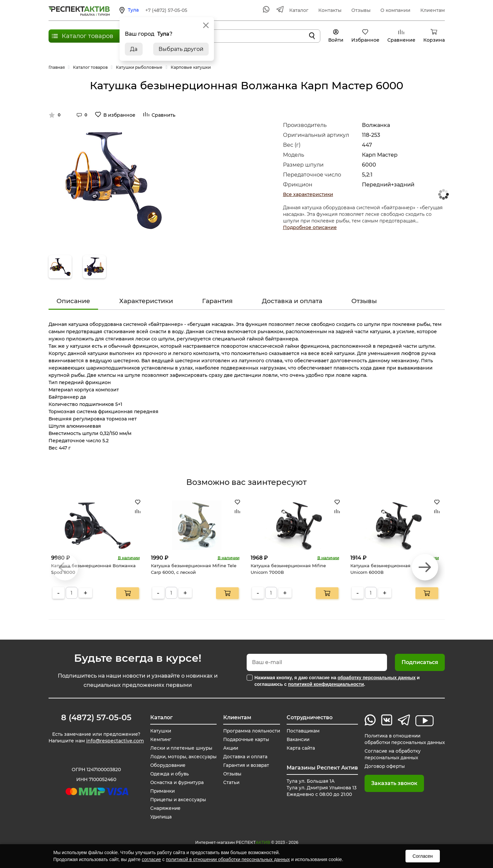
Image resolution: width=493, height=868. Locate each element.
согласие (151, 859)
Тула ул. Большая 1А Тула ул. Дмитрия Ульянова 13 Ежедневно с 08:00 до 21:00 (320, 788)
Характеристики (146, 301)
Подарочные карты (244, 739)
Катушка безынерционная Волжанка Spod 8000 (93, 569)
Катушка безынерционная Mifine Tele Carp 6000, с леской (194, 569)
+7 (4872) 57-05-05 (166, 10)
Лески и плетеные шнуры (180, 748)
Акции (229, 748)
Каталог (299, 10)
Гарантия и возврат (245, 765)
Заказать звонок (391, 783)
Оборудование (167, 765)
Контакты (330, 10)
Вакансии (296, 739)
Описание (73, 301)
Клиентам (433, 10)
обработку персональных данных (376, 678)
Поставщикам (301, 731)
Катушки (159, 731)
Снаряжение (165, 808)
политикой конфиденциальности (326, 684)
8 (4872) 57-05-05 (96, 718)
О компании (395, 10)
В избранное (119, 115)
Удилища (160, 817)
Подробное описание (310, 227)
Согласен (423, 856)
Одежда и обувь (168, 774)
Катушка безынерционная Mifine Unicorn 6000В (388, 569)
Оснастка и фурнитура (176, 782)
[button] (425, 567)
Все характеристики (308, 194)
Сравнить (163, 115)
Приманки (162, 791)
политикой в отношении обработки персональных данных (228, 859)
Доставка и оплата (292, 301)
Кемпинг (159, 739)
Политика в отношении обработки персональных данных (403, 739)
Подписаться (420, 662)
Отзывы (361, 10)
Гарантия (217, 301)
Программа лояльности (250, 731)
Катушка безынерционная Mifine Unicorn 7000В (288, 569)
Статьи (229, 782)
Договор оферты (382, 766)
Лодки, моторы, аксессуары (182, 757)
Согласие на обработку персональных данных (390, 754)
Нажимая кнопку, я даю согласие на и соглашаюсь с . (337, 681)
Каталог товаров (88, 36)
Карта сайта (299, 748)
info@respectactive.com (115, 741)
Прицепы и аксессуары (177, 800)
